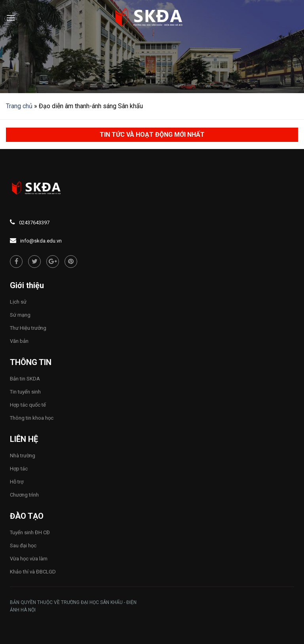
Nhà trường (23, 456)
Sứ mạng (20, 315)
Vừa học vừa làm (29, 559)
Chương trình (24, 495)
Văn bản (19, 341)
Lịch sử (18, 302)
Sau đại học (23, 546)
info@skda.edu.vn (41, 241)
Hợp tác (19, 469)
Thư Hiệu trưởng (28, 328)
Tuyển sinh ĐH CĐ (30, 532)
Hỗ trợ (17, 482)
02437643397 (34, 223)
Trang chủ (19, 106)
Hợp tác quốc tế (28, 405)
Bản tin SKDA (25, 379)
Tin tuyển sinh (25, 392)
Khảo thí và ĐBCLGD (33, 572)
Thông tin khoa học (32, 418)
